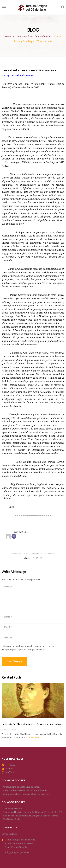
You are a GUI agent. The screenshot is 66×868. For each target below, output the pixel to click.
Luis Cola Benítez (20, 532)
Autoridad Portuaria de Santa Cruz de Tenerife (25, 790)
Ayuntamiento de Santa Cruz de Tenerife (22, 787)
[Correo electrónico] (14, 536)
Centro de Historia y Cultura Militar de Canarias (26, 794)
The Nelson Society (12, 819)
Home (8, 36)
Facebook (10, 765)
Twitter (9, 769)
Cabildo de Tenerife (12, 809)
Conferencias (45, 36)
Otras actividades (25, 36)
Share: (27, 558)
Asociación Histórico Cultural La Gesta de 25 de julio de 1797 (33, 812)
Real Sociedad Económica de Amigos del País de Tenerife (31, 816)
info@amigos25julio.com (17, 852)
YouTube (10, 772)
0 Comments (49, 554)
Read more (34, 738)
